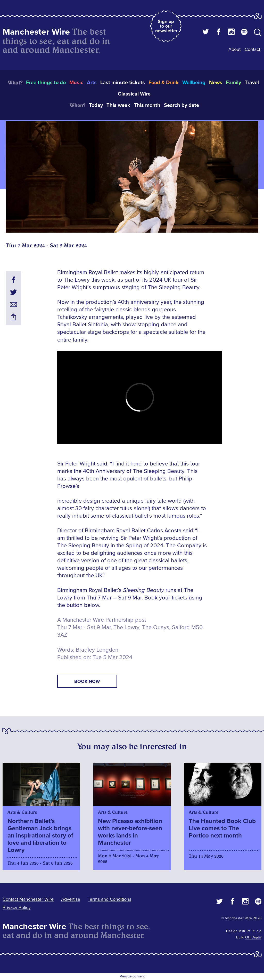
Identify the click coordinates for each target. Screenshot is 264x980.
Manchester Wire (36, 32)
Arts (92, 83)
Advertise (71, 899)
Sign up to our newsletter (166, 26)
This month (147, 105)
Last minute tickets (123, 83)
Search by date (181, 105)
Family (233, 83)
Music (76, 83)
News (216, 83)
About (234, 49)
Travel (252, 83)
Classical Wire (134, 94)
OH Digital (253, 937)
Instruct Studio (250, 931)
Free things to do (46, 83)
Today (96, 105)
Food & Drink (164, 83)
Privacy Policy (17, 907)
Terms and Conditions (109, 899)
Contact (252, 49)
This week (118, 105)
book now (87, 681)
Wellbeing (194, 83)
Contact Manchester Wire (28, 899)
